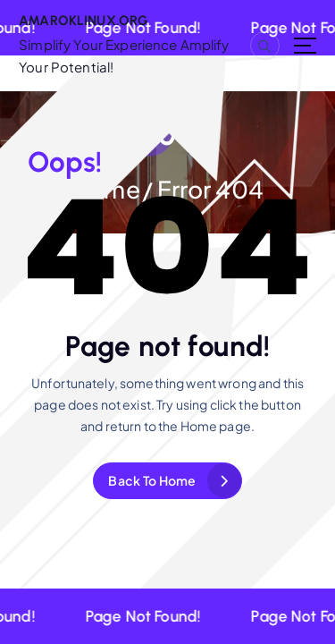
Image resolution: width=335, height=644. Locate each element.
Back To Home (152, 480)
